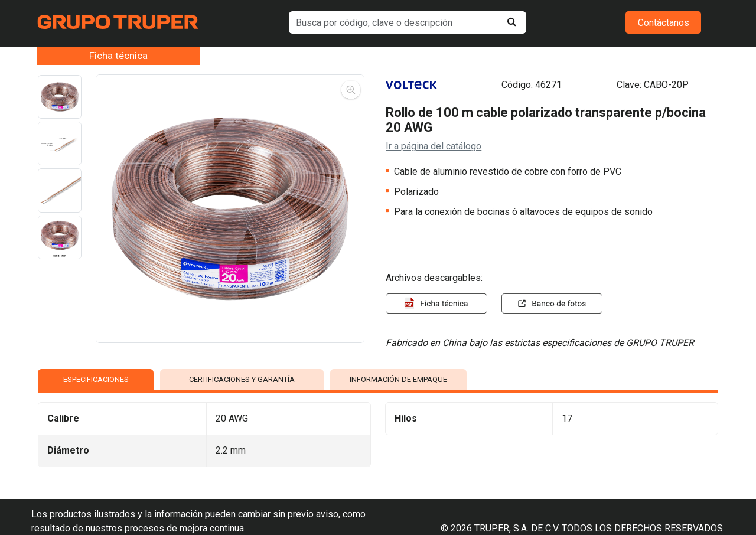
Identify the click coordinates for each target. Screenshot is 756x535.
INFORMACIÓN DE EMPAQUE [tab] (398, 379)
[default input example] (408, 22)
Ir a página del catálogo (434, 146)
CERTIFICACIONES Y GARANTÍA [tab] (242, 379)
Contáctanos (664, 23)
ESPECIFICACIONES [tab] (96, 379)
